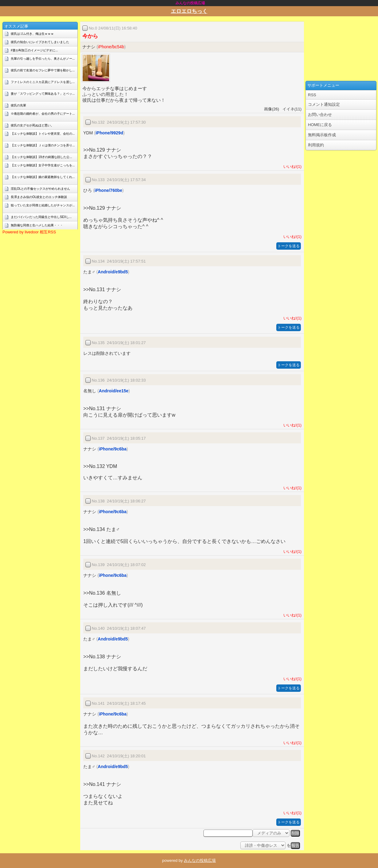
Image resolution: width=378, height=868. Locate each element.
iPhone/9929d (109, 133)
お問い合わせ (320, 115)
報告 (295, 845)
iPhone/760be (108, 190)
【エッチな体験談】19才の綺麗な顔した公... (41, 157)
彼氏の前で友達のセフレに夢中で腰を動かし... (43, 70)
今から (90, 36)
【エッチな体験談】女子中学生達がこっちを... (43, 165)
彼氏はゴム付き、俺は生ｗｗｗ (32, 34)
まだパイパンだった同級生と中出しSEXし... (41, 217)
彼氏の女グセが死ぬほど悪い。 (32, 125)
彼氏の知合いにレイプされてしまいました (40, 42)
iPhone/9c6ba (113, 449)
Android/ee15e (114, 391)
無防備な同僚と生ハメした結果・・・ (37, 225)
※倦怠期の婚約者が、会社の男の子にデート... (43, 114)
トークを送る (289, 246)
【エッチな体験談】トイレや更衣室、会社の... (43, 134)
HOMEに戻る (320, 125)
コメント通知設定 (324, 104)
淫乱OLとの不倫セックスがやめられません (40, 189)
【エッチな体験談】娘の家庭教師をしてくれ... (43, 177)
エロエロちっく (189, 11)
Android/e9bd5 (113, 272)
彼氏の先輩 (18, 105)
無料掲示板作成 (322, 135)
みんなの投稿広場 (200, 860)
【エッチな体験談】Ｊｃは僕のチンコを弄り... (43, 145)
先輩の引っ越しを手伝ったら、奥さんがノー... (43, 59)
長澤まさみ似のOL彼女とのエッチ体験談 (39, 197)
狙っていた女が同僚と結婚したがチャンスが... (43, 205)
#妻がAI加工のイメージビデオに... (34, 50)
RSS (312, 95)
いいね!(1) (291, 166)
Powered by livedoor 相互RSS (29, 232)
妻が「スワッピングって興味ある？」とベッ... (43, 94)
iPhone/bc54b (111, 47)
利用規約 (316, 145)
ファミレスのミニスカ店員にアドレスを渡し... (43, 82)
